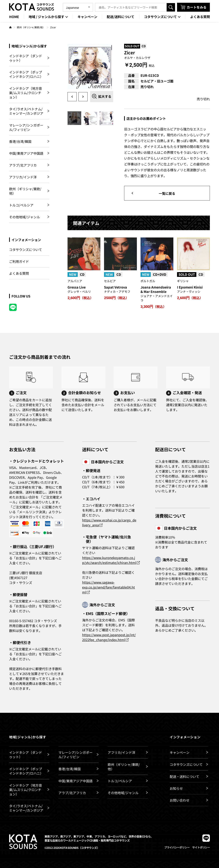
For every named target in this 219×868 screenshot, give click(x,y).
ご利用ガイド (19, 261)
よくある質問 (19, 273)
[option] (90, 67)
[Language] (78, 7)
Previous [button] (72, 97)
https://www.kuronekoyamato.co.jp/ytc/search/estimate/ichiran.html (109, 560)
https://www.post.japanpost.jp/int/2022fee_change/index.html (109, 637)
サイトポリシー (201, 847)
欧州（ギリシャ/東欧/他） (31, 27)
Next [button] (83, 97)
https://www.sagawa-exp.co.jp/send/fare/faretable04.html (108, 587)
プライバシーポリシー (177, 847)
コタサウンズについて (26, 250)
